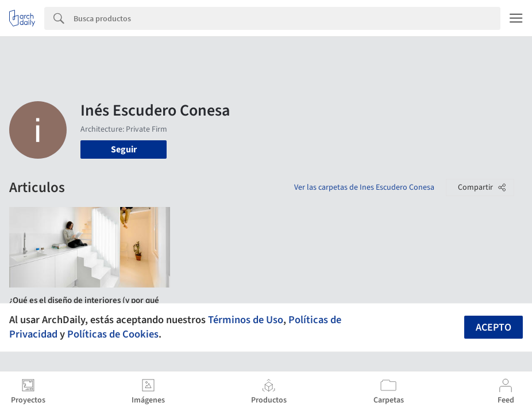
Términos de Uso (246, 320)
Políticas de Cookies (113, 334)
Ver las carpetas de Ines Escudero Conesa (364, 187)
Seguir (124, 149)
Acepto (494, 327)
